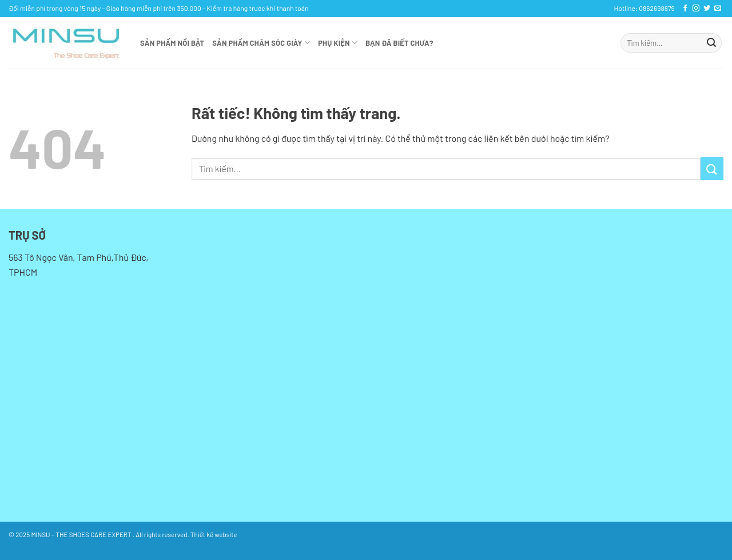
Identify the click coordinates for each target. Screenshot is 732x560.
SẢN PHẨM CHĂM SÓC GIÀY (261, 43)
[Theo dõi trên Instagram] (696, 9)
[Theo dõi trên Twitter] (707, 9)
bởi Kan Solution (261, 534)
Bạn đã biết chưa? (399, 43)
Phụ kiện (338, 43)
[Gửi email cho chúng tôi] (718, 9)
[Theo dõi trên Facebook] (685, 9)
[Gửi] (711, 43)
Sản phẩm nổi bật (172, 43)
